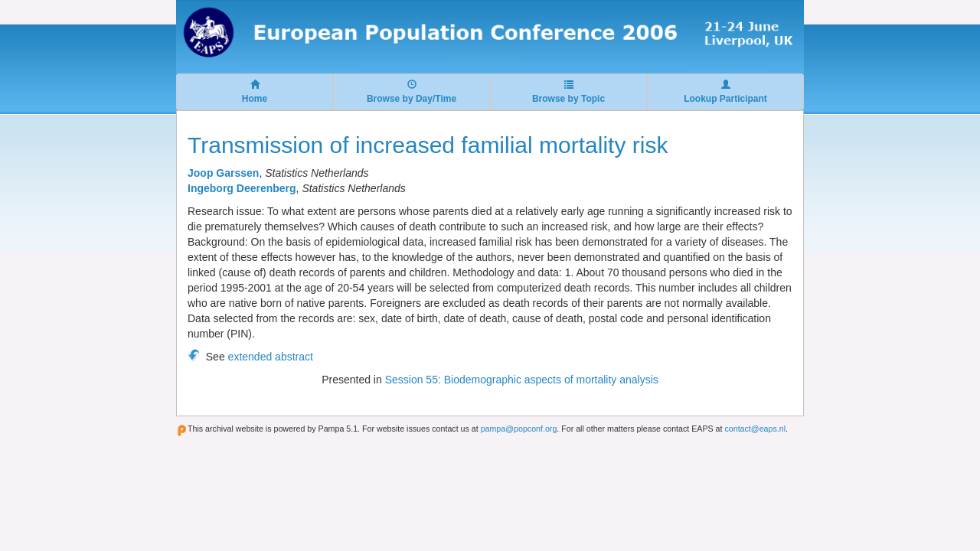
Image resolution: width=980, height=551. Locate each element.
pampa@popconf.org (519, 429)
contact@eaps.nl (755, 429)
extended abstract (271, 357)
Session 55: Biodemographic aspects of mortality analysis (522, 380)
